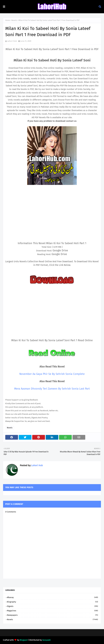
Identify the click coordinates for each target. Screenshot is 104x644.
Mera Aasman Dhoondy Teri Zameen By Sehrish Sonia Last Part (52, 389)
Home (8, 20)
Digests (53, 606)
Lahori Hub (12, 41)
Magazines (53, 611)
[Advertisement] (52, 217)
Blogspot (24, 640)
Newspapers (53, 615)
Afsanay (53, 597)
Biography (53, 602)
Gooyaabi (47, 640)
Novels (14, 20)
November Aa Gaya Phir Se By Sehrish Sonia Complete (52, 374)
